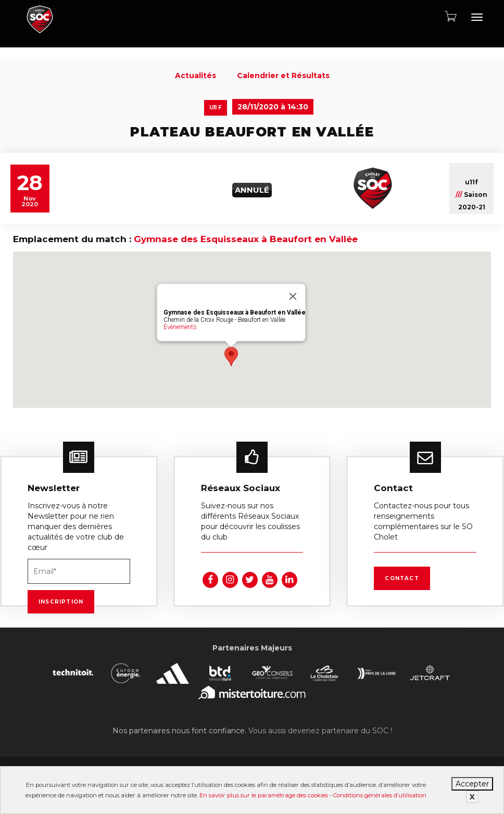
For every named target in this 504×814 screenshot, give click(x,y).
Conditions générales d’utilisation (380, 795)
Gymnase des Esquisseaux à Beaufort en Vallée (246, 239)
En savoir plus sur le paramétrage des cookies (264, 795)
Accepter (472, 784)
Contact (402, 578)
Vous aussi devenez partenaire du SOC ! (320, 731)
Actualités (196, 76)
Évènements (180, 327)
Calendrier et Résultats (283, 76)
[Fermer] (293, 296)
